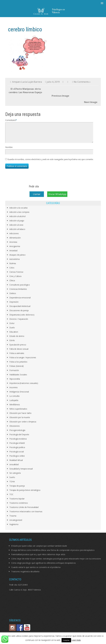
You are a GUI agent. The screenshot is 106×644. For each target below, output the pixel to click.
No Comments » (82, 82)
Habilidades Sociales (18, 378)
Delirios (13, 297)
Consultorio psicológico (20, 288)
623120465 (23, 588)
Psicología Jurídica (17, 451)
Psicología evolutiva (18, 442)
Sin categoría (15, 476)
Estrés (12, 344)
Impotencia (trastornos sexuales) (24, 386)
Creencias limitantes (18, 292)
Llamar (37, 197)
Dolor (12, 327)
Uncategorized (16, 523)
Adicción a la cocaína (18, 211)
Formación (14, 374)
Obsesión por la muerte (20, 421)
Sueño (12, 481)
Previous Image (60, 96)
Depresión (14, 305)
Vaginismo (14, 528)
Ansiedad (13, 254)
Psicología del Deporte (19, 438)
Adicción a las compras (19, 215)
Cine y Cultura (15, 279)
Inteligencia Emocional (19, 395)
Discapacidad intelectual (20, 309)
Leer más (76, 640)
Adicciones (14, 237)
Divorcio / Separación (19, 322)
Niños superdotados (18, 412)
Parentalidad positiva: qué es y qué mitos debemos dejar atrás (38, 558)
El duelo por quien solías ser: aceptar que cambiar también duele (39, 549)
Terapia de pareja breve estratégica (25, 493)
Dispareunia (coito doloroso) (22, 318)
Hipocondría (15, 382)
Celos (12, 271)
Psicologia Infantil (17, 446)
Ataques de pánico (17, 258)
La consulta (14, 399)
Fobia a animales (17, 356)
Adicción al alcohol (17, 220)
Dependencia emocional (20, 301)
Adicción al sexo (16, 228)
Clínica (12, 284)
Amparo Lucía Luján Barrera (27, 82)
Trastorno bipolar (17, 502)
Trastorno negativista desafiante (25, 575)
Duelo (12, 331)
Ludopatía (14, 404)
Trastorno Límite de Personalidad (24, 510)
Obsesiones (14, 429)
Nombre (9, 150)
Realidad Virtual (16, 463)
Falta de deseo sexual (19, 352)
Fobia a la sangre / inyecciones (23, 361)
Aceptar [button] (66, 640)
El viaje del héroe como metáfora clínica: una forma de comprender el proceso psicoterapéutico (53, 553)
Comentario (10, 120)
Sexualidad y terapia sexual (21, 472)
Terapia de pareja (17, 489)
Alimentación (15, 241)
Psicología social (17, 455)
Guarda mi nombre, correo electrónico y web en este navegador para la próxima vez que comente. (50, 163)
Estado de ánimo (17, 339)
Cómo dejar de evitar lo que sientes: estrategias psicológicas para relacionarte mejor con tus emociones (57, 562)
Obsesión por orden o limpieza (23, 425)
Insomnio (13, 391)
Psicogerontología (17, 433)
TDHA (12, 485)
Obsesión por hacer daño (20, 416)
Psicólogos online (17, 459)
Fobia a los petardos (18, 365)
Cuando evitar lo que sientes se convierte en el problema (36, 571)
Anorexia (13, 245)
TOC (11, 498)
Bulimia (13, 267)
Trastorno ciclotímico (19, 506)
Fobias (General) (16, 369)
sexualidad (14, 468)
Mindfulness (15, 408)
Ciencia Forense (16, 275)
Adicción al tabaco (17, 232)
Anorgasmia (15, 250)
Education (14, 335)
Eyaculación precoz (18, 348)
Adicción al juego (17, 224)
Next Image (91, 102)
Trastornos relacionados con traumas (26, 515)
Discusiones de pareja (19, 314)
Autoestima (14, 262)
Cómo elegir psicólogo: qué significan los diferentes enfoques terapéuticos (43, 566)
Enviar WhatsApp (57, 197)
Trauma (13, 519)
